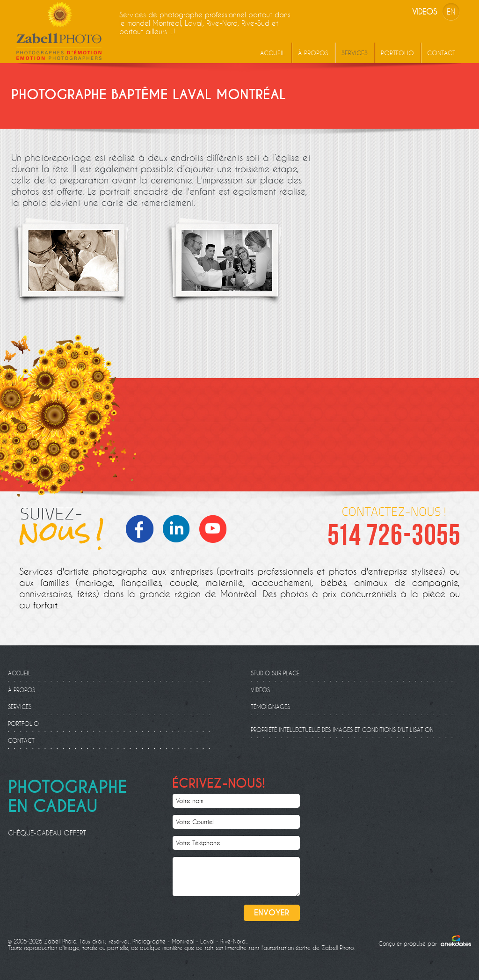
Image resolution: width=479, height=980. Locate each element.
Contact (441, 53)
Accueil (272, 53)
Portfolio (397, 53)
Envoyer (272, 913)
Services (355, 53)
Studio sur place (275, 673)
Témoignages (270, 707)
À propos (313, 53)
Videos (425, 11)
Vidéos (260, 690)
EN (451, 11)
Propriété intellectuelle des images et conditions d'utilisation (342, 730)
